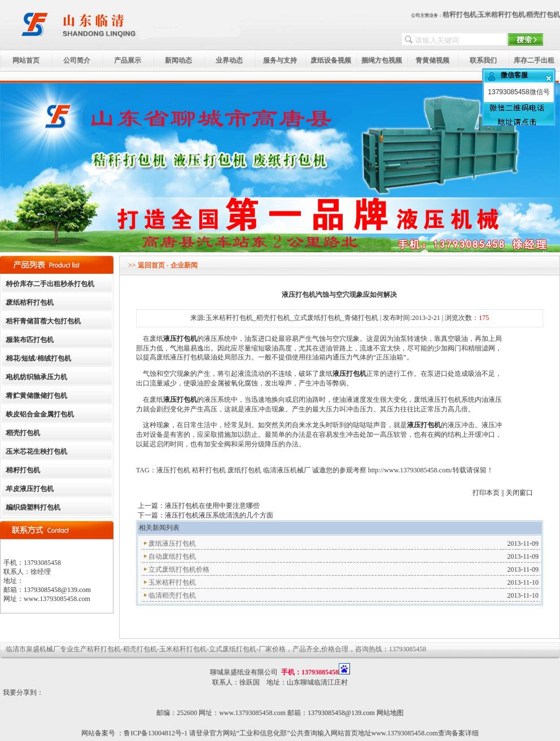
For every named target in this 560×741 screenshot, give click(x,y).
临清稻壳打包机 (172, 595)
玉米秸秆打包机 (501, 15)
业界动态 (229, 60)
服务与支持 (280, 60)
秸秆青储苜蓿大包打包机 (43, 321)
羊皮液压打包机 (30, 489)
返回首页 (151, 265)
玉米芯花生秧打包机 (37, 451)
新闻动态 (178, 60)
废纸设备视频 (331, 60)
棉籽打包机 (23, 470)
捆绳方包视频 (382, 60)
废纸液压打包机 (172, 543)
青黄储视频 (432, 60)
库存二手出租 (534, 60)
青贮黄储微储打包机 (37, 396)
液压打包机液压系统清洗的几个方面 (219, 515)
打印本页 (486, 493)
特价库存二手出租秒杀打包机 (50, 284)
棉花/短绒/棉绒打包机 (39, 358)
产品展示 (128, 60)
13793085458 (508, 92)
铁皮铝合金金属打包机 (40, 414)
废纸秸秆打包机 (30, 302)
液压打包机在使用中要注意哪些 (212, 506)
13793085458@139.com (57, 590)
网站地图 (390, 713)
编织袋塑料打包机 (33, 507)
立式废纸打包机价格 (179, 569)
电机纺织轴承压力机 (37, 377)
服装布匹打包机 (30, 340)
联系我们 (483, 60)
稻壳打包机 (543, 15)
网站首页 (26, 60)
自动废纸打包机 (172, 556)
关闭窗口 (519, 493)
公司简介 (77, 60)
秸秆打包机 (460, 15)
